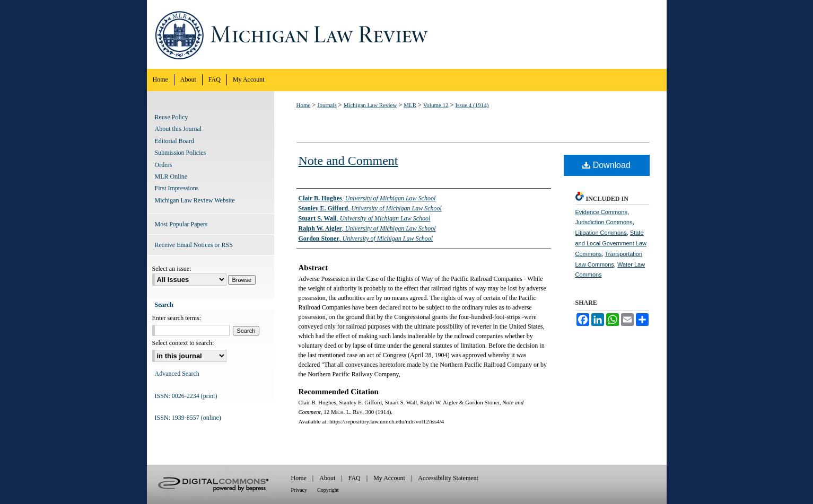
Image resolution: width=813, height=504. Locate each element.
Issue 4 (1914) (472, 105)
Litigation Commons (601, 233)
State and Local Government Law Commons (611, 243)
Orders (164, 165)
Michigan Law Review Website (195, 200)
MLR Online (171, 176)
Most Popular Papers (181, 224)
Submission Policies (181, 153)
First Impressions (177, 188)
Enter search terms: (177, 318)
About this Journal (178, 129)
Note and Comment (348, 161)
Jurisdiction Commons (604, 222)
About (327, 478)
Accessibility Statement (448, 478)
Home (304, 105)
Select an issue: (172, 269)
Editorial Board (174, 141)
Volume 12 (436, 105)
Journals (327, 105)
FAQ (355, 478)
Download (606, 165)
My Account (389, 478)
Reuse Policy (172, 117)
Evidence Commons (601, 212)
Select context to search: (183, 343)
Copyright (328, 490)
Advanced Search (177, 374)
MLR (410, 105)
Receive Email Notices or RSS (194, 245)
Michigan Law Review (407, 34)
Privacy (299, 490)
